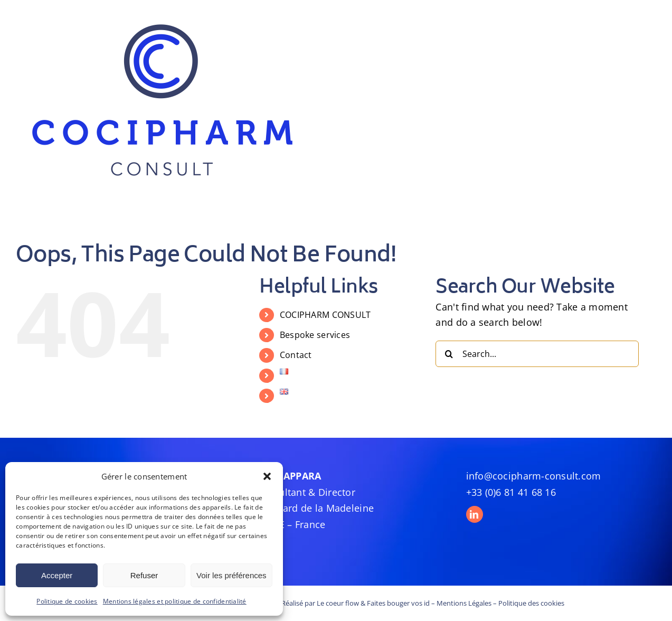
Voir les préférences (231, 575)
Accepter (57, 575)
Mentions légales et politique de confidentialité (175, 601)
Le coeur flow (338, 603)
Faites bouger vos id (398, 603)
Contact (296, 355)
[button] (267, 476)
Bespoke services (315, 335)
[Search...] (537, 354)
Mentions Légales (464, 603)
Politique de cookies (67, 601)
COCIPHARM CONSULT (325, 315)
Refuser (144, 575)
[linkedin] (475, 514)
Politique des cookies (531, 603)
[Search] (449, 354)
